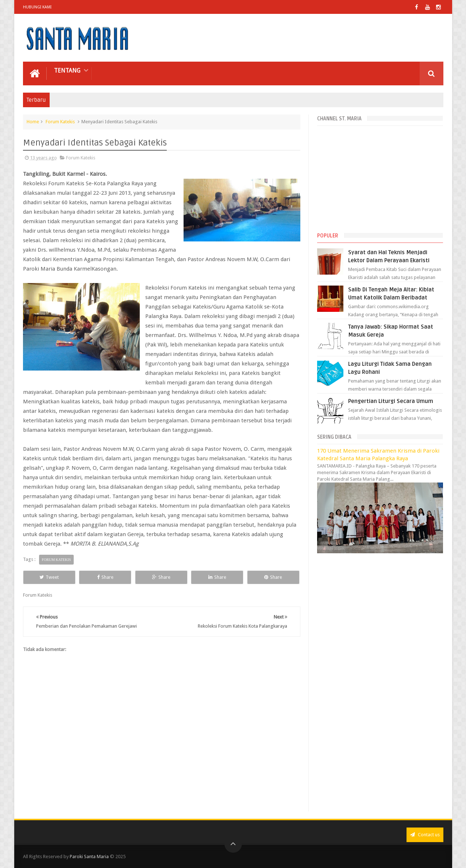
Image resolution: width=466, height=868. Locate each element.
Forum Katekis (60, 122)
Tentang (67, 71)
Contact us (425, 835)
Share (105, 577)
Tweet (49, 577)
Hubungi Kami (37, 7)
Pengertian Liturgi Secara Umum (391, 401)
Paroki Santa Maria (89, 857)
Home (33, 122)
